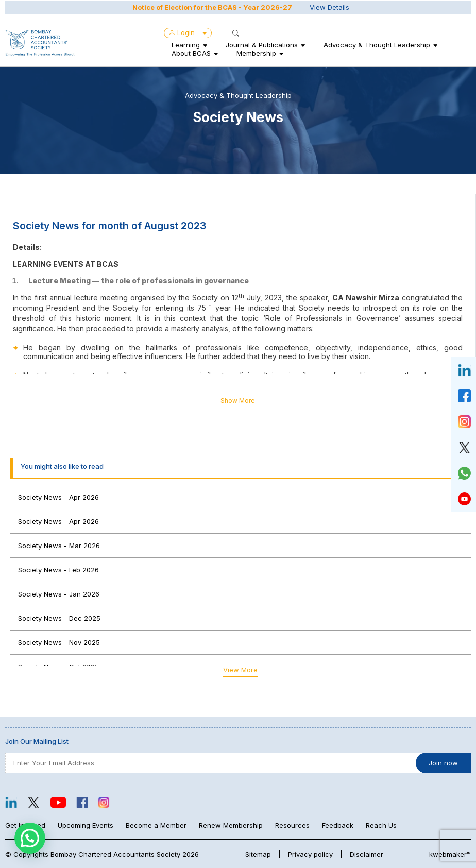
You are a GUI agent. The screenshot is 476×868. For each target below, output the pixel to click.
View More (240, 670)
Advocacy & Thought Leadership (377, 44)
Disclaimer (367, 854)
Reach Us (381, 825)
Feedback (338, 825)
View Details (329, 7)
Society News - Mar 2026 (59, 546)
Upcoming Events (86, 825)
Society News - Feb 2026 (58, 570)
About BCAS (191, 53)
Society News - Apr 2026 (58, 497)
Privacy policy (310, 854)
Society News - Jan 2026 (59, 594)
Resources (292, 825)
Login (188, 32)
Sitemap (258, 854)
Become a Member (156, 825)
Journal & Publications (262, 44)
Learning (186, 44)
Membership (256, 53)
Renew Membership (231, 825)
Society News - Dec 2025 (59, 618)
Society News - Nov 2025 (59, 642)
